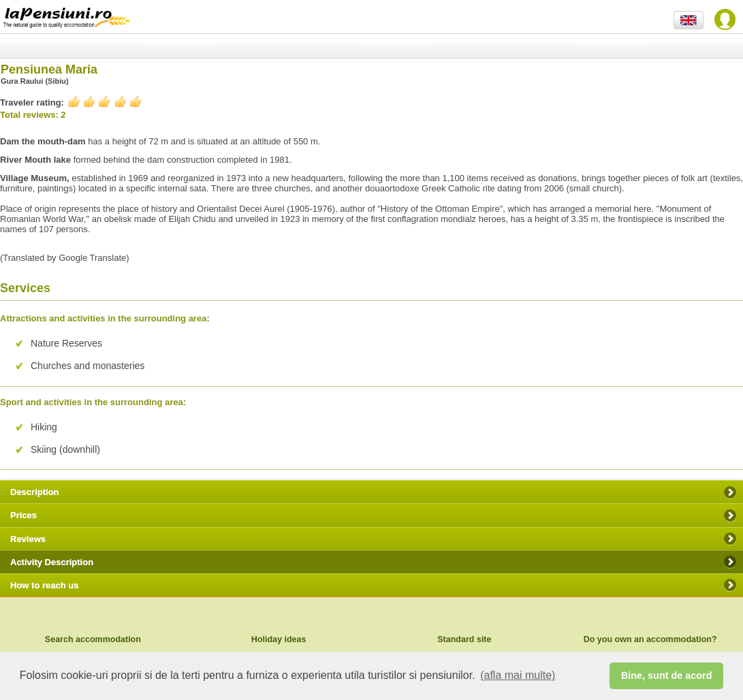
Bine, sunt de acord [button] (667, 675)
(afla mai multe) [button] (518, 675)
